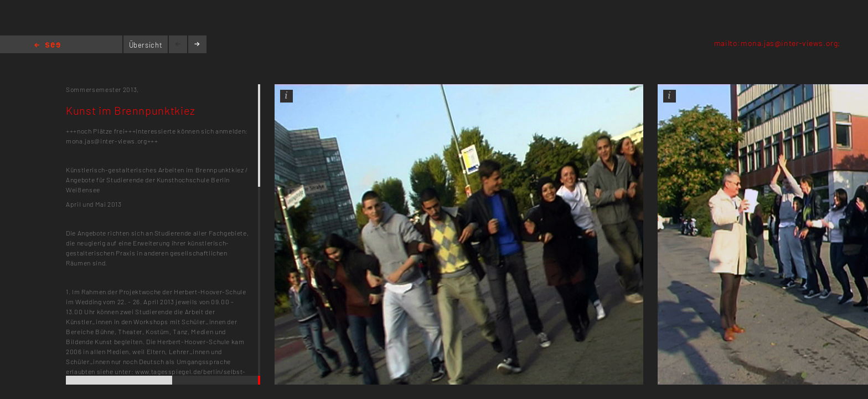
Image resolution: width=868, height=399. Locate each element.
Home (47, 46)
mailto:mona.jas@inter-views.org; (777, 43)
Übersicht (146, 45)
